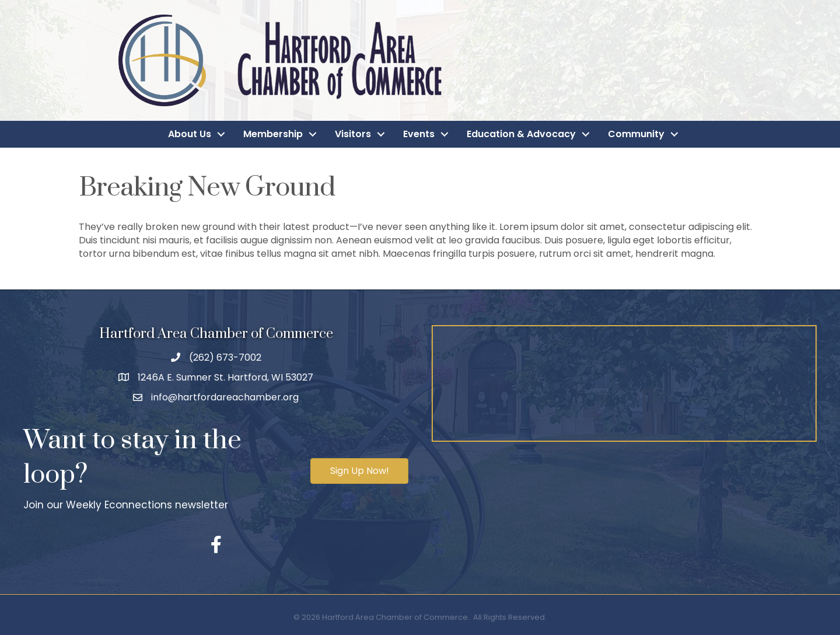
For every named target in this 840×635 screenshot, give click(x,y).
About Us (190, 134)
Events (419, 134)
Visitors (353, 134)
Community (636, 134)
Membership (273, 134)
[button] (359, 471)
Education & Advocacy (521, 134)
